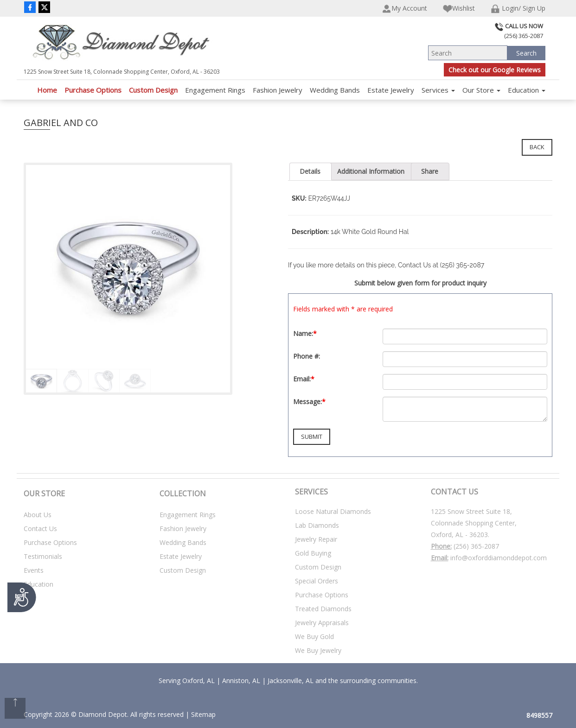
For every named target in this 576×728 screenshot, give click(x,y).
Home (47, 90)
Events (34, 570)
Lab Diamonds (317, 525)
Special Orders (317, 581)
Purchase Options (93, 90)
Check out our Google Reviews (495, 70)
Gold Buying (313, 553)
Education (527, 90)
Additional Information (371, 171)
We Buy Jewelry (318, 650)
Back (537, 147)
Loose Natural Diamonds (333, 511)
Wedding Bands (335, 90)
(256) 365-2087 (476, 546)
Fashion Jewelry (278, 90)
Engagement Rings (215, 90)
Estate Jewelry (391, 90)
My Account (405, 9)
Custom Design (153, 90)
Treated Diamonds (323, 609)
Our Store (481, 90)
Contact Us (40, 529)
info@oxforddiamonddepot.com (499, 558)
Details (310, 171)
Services (438, 90)
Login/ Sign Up (518, 9)
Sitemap (203, 714)
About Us (38, 515)
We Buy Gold (314, 636)
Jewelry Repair (316, 539)
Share (430, 171)
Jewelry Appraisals (322, 623)
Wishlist (459, 9)
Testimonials (43, 556)
